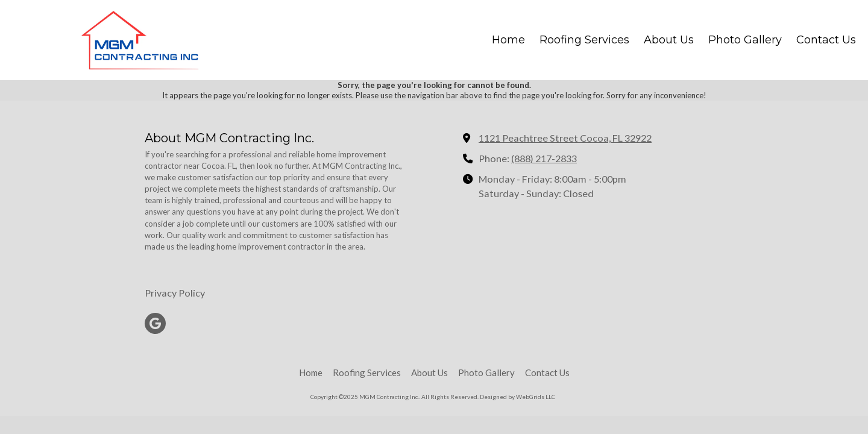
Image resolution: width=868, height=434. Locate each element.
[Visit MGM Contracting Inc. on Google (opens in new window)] (155, 323)
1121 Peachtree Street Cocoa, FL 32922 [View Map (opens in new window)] (565, 138)
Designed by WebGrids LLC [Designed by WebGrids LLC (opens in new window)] (517, 397)
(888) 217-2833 (544, 158)
